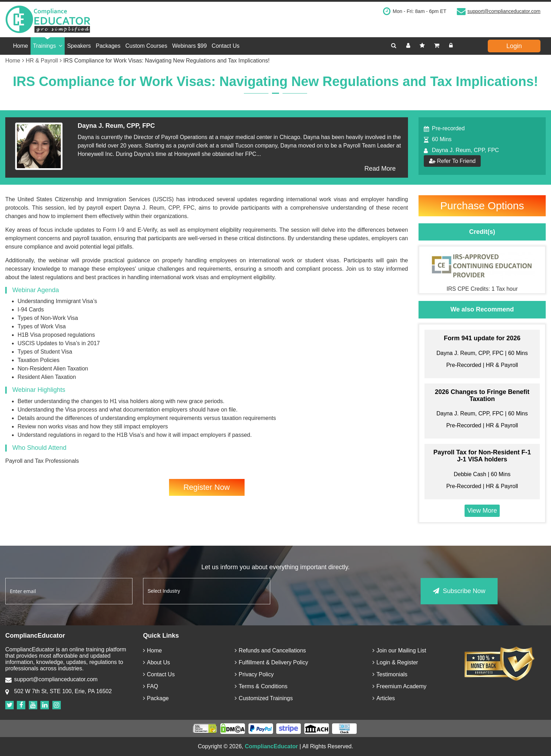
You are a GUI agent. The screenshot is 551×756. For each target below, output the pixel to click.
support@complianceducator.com (504, 11)
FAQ (151, 686)
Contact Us (225, 46)
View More (482, 511)
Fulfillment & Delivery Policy (271, 662)
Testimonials (390, 674)
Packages (108, 46)
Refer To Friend (452, 161)
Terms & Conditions (261, 686)
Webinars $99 (189, 46)
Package (156, 698)
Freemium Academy (399, 686)
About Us (157, 662)
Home (21, 46)
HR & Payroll (44, 61)
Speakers (79, 46)
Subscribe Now (459, 591)
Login (514, 46)
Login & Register (395, 662)
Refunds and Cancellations (270, 650)
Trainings (48, 46)
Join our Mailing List (399, 650)
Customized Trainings (264, 698)
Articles (384, 698)
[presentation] (334, 592)
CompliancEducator (271, 746)
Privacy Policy (254, 674)
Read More (380, 169)
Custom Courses (146, 46)
